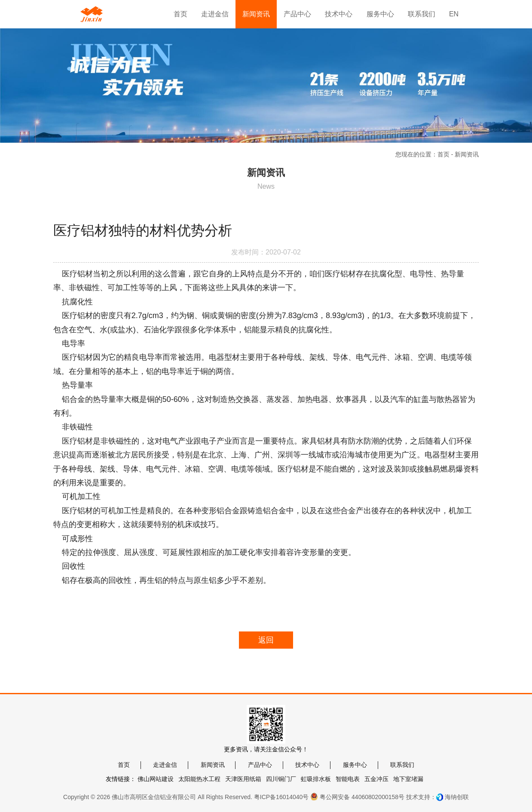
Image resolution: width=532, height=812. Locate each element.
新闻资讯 (213, 765)
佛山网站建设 (156, 779)
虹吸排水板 (316, 779)
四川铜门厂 (281, 779)
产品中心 (260, 765)
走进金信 (165, 765)
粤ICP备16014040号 (281, 797)
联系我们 (402, 765)
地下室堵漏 (408, 779)
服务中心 (355, 765)
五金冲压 (376, 779)
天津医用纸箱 (243, 779)
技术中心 (307, 765)
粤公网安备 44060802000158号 (357, 797)
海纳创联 (457, 797)
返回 (266, 640)
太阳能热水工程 (199, 779)
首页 (443, 154)
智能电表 (348, 779)
